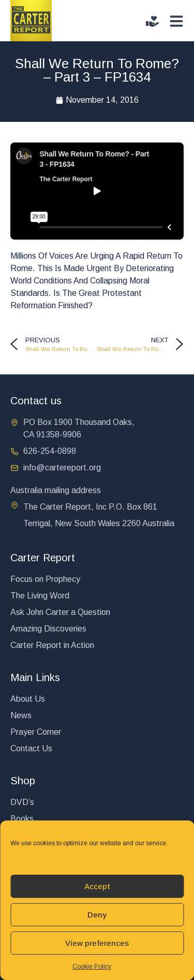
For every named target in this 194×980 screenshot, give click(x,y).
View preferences (97, 943)
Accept (97, 886)
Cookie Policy (92, 967)
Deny (97, 915)
